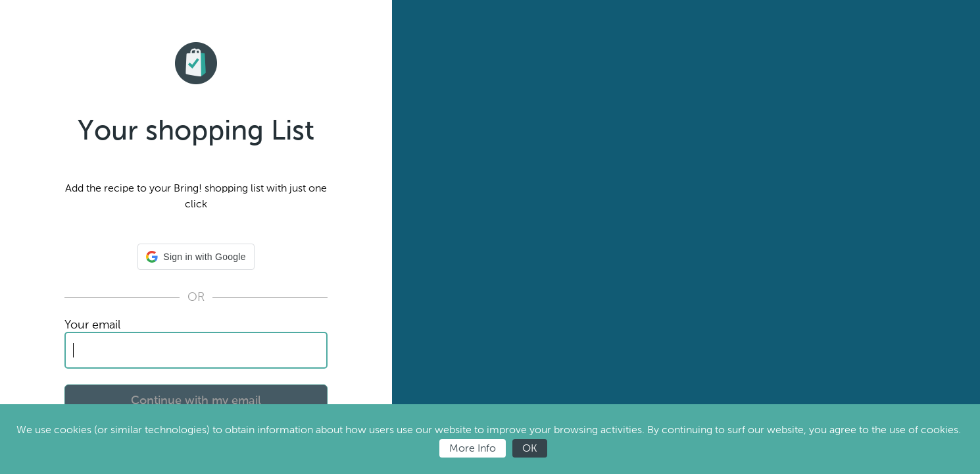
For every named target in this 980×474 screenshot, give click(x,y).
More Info (473, 448)
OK (530, 448)
